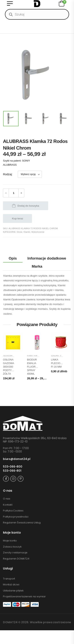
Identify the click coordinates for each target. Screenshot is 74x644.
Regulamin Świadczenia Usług (22, 523)
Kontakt (8, 505)
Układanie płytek (13, 591)
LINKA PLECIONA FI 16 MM (57, 363)
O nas (7, 499)
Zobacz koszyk (12, 547)
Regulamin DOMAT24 (16, 559)
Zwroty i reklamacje (15, 553)
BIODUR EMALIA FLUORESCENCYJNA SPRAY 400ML (40, 367)
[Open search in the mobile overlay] (37, 14)
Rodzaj (7, 174)
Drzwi (20, 232)
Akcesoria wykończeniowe (17, 356)
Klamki (27, 232)
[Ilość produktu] (14, 193)
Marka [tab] (37, 266)
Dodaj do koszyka (28, 206)
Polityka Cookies (13, 511)
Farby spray (40, 356)
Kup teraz (18, 218)
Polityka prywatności (16, 517)
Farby (30, 356)
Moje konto (10, 541)
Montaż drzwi (11, 585)
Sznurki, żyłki (58, 356)
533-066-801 (12, 471)
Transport (9, 579)
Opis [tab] (13, 258)
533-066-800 (13, 467)
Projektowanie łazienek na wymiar (24, 597)
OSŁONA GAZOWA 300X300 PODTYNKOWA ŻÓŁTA (12, 367)
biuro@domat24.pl (17, 459)
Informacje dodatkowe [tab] (47, 258)
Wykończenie (38, 232)
